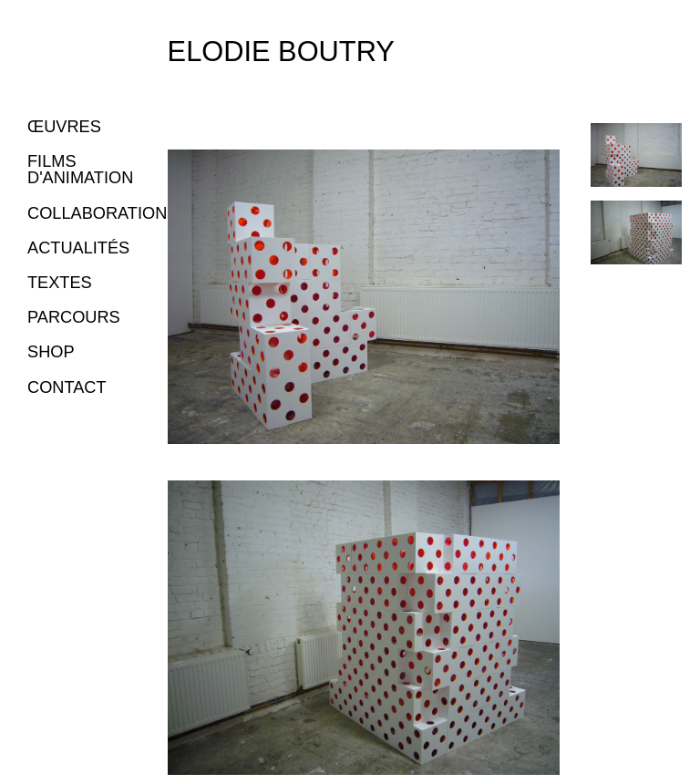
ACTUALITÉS (78, 248)
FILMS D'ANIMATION (80, 170)
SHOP (51, 352)
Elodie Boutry (281, 52)
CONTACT (67, 387)
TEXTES (60, 283)
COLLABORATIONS (103, 213)
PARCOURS (74, 317)
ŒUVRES (64, 127)
